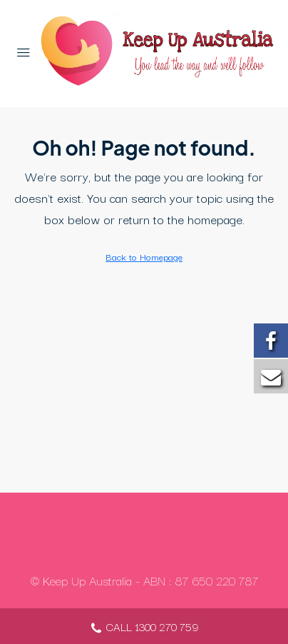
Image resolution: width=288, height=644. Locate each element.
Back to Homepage (144, 256)
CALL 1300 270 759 (144, 628)
